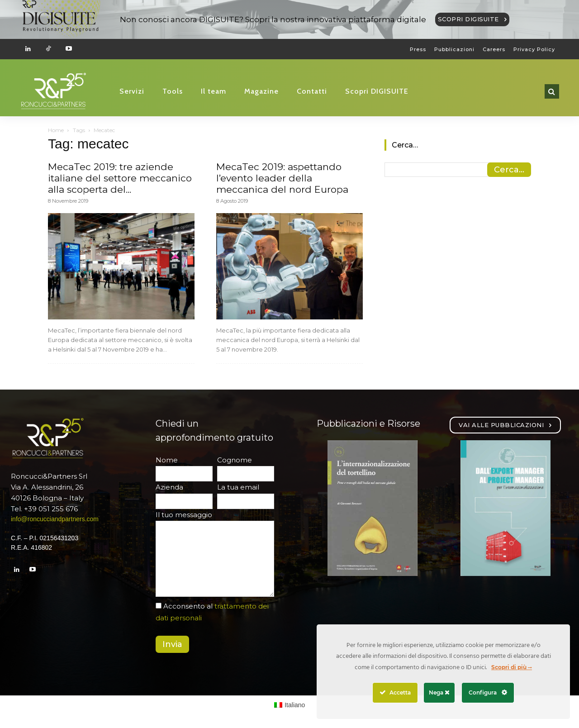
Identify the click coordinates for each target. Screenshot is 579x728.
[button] (552, 91)
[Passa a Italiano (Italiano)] (290, 705)
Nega (439, 692)
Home (56, 130)
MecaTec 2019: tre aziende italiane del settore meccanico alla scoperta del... (120, 178)
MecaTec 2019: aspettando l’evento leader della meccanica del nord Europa (282, 178)
